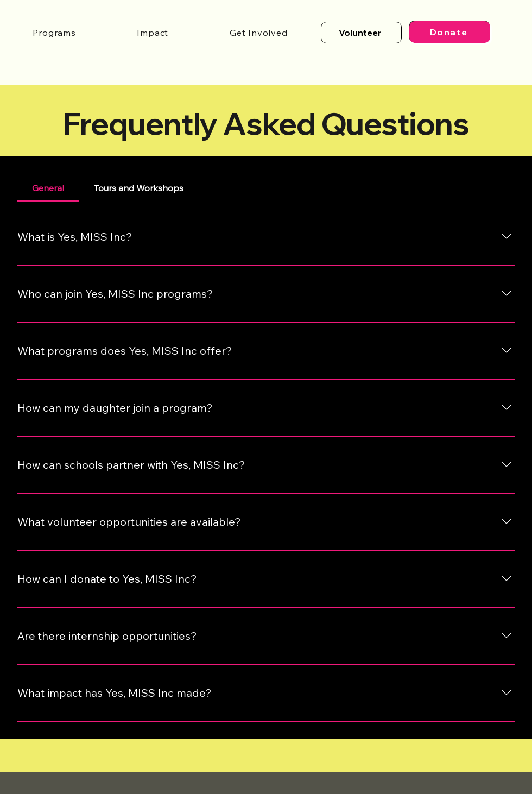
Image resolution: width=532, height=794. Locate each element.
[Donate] (450, 32)
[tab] (48, 188)
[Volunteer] (361, 33)
